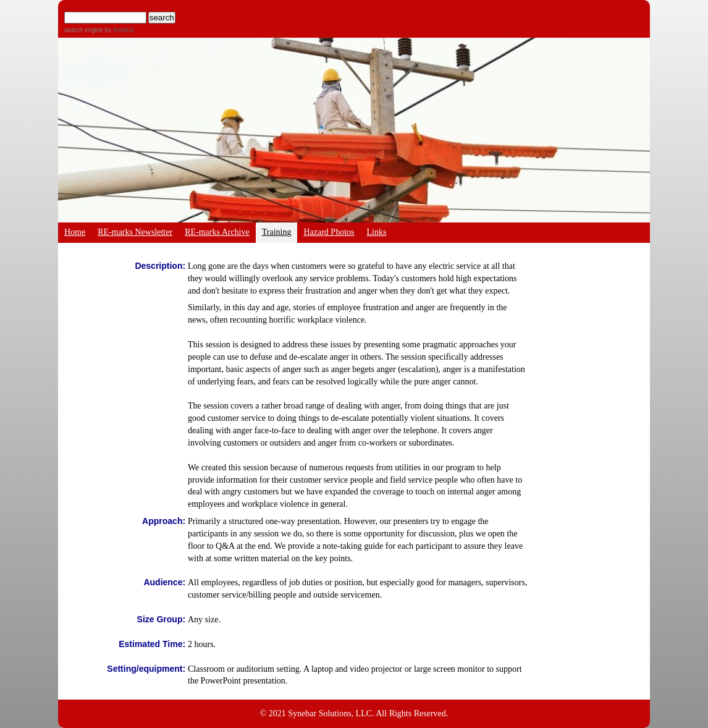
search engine (84, 30)
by (118, 30)
